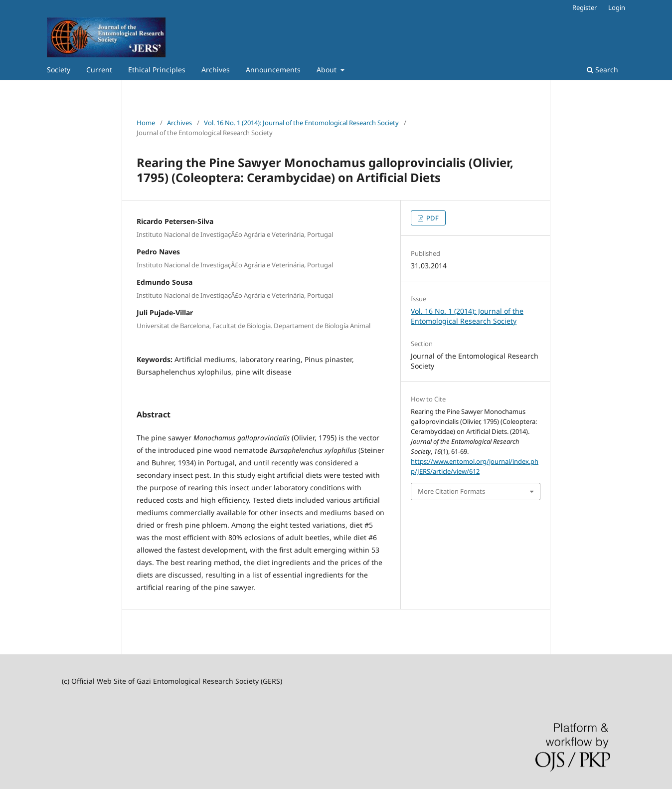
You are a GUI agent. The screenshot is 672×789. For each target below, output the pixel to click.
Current (99, 70)
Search (602, 70)
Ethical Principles (157, 70)
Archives (216, 70)
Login (617, 7)
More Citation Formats (451, 491)
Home (146, 123)
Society (59, 70)
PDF (432, 218)
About (328, 70)
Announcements (273, 70)
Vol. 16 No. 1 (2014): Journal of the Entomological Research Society (301, 123)
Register (585, 7)
